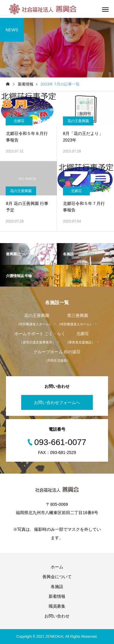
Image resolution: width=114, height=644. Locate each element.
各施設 (57, 587)
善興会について (57, 577)
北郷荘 (19, 121)
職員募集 (57, 606)
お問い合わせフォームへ (57, 402)
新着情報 (57, 596)
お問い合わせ (57, 616)
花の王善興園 (78, 121)
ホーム (57, 567)
